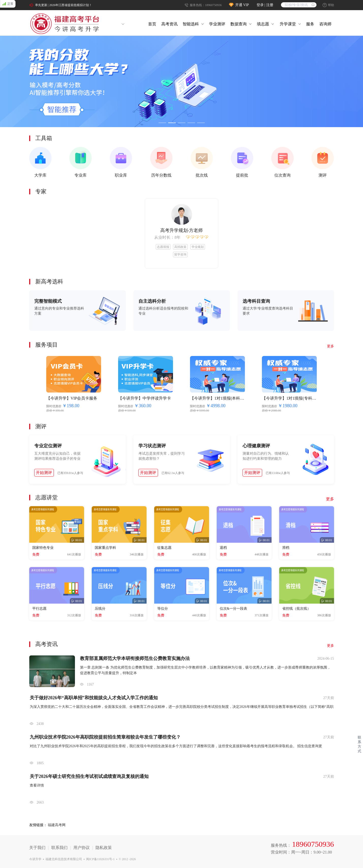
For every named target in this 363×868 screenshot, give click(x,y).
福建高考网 (57, 825)
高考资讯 (169, 24)
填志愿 (263, 24)
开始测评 (44, 473)
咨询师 (325, 24)
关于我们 (37, 848)
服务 (310, 24)
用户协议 (82, 848)
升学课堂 (288, 24)
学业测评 (217, 24)
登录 (261, 5)
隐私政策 (104, 848)
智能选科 (191, 24)
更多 (330, 499)
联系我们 (59, 848)
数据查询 (239, 24)
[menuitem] (152, 24)
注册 (270, 5)
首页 (152, 24)
